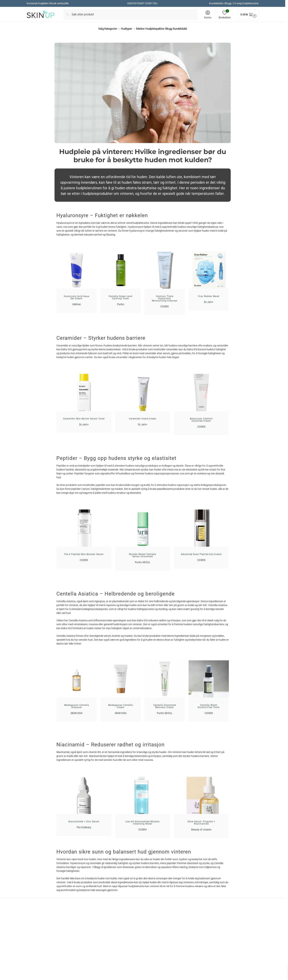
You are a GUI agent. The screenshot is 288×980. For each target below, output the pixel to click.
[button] (248, 14)
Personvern (153, 972)
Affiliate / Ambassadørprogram (166, 978)
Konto (208, 14)
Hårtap (91, 978)
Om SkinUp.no (155, 952)
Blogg (228, 3)
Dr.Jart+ (92, 957)
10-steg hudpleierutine (246, 3)
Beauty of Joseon (97, 962)
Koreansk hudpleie (55, 960)
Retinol (91, 972)
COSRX (91, 952)
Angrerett (152, 967)
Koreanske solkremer (100, 967)
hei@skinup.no (224, 974)
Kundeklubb (216, 3)
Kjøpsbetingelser (157, 962)
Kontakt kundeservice (160, 957)
